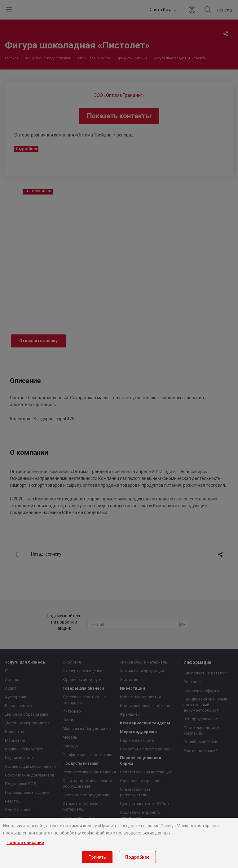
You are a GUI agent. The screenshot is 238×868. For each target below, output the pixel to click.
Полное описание (25, 843)
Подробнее (137, 857)
